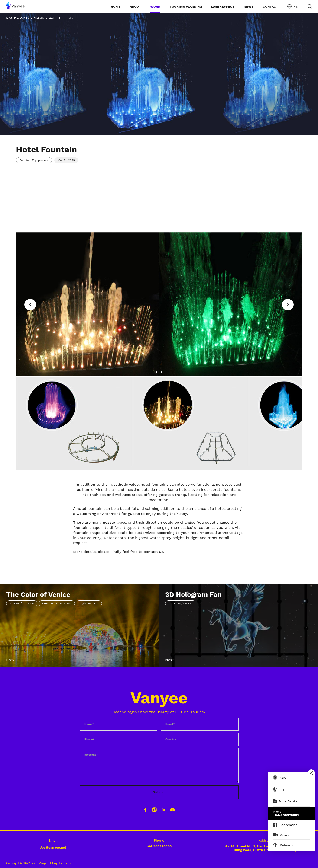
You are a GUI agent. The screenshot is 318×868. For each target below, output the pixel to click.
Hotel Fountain (61, 18)
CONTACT (270, 6)
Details (39, 18)
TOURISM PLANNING (186, 6)
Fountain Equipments (34, 160)
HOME (116, 6)
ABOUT (135, 6)
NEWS (249, 6)
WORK (155, 6)
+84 (159, 846)
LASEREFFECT (223, 6)
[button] (30, 305)
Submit (159, 792)
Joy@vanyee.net (53, 847)
